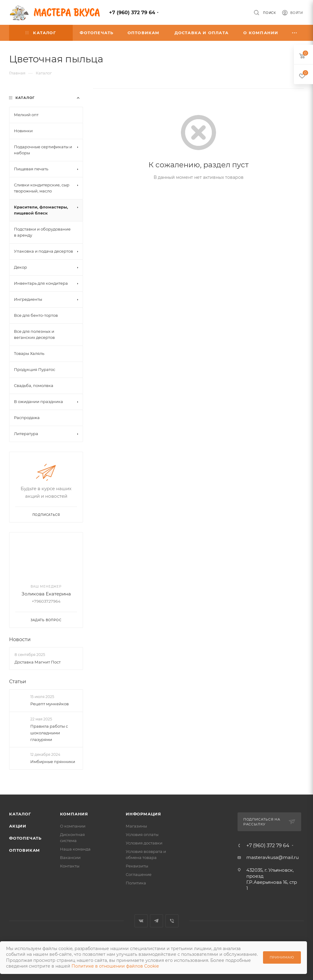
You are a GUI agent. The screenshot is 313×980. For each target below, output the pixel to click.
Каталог (20, 814)
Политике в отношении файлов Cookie (115, 966)
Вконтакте (141, 921)
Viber (172, 921)
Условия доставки (144, 843)
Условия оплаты (142, 834)
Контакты (70, 866)
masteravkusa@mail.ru (273, 857)
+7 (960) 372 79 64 (132, 13)
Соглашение (139, 874)
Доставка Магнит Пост (38, 662)
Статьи (18, 682)
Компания (74, 814)
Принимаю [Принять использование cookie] (282, 957)
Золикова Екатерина (46, 594)
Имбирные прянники (53, 762)
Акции (18, 826)
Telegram (156, 921)
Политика (136, 883)
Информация (143, 814)
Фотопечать (25, 838)
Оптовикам (25, 850)
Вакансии (70, 857)
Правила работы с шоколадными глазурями (49, 733)
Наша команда (75, 849)
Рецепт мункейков (50, 704)
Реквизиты (137, 866)
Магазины (136, 826)
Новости (20, 639)
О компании (73, 826)
